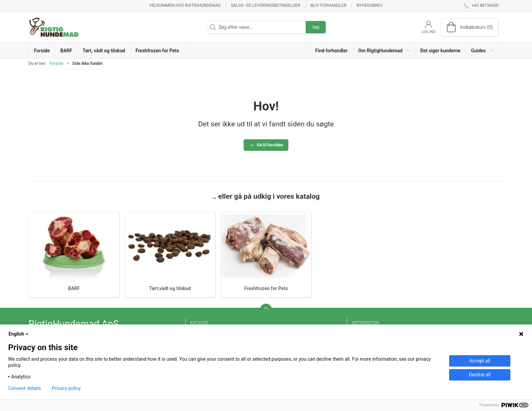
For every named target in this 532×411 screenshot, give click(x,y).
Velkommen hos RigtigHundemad (185, 5)
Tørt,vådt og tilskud (170, 288)
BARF (74, 288)
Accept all (480, 361)
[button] (384, 50)
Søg (316, 27)
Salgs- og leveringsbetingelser (265, 5)
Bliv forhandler (328, 5)
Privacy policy (66, 388)
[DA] (54, 27)
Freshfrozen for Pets (266, 288)
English (19, 334)
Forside (56, 64)
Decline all (480, 375)
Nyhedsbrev (370, 5)
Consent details (25, 388)
